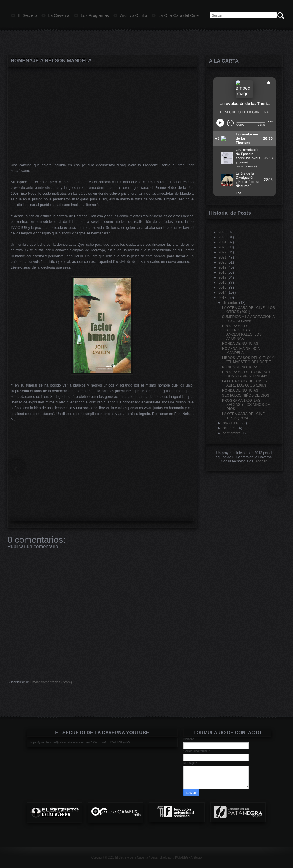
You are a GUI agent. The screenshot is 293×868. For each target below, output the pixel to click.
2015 (223, 288)
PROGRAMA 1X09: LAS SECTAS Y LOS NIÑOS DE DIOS (246, 405)
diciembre (231, 303)
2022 (223, 252)
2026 (223, 232)
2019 (223, 267)
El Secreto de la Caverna (132, 857)
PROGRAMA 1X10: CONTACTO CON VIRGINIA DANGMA (248, 374)
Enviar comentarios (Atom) (51, 682)
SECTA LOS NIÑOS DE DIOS (246, 395)
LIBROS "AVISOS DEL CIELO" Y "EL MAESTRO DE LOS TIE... (248, 360)
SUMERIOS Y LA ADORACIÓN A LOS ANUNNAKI (248, 319)
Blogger (261, 461)
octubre (229, 428)
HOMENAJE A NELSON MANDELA (51, 61)
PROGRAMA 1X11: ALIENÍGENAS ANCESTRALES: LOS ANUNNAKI (242, 332)
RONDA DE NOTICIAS (240, 344)
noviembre (231, 423)
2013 (223, 298)
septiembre (232, 433)
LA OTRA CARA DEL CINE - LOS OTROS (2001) (248, 310)
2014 (223, 293)
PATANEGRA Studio (188, 857)
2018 (223, 272)
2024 (223, 242)
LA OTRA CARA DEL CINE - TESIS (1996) (244, 416)
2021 (223, 257)
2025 (223, 237)
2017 (223, 277)
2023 (223, 247)
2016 (223, 283)
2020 (223, 262)
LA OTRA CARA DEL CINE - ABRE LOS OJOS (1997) (244, 383)
